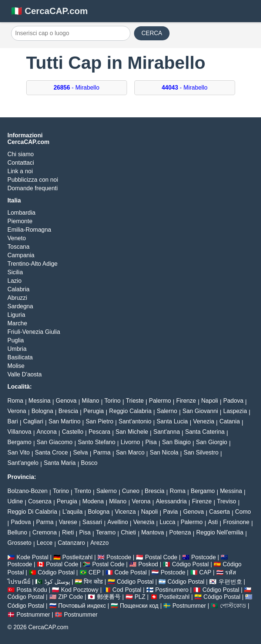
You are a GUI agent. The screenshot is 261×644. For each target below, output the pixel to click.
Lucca (168, 522)
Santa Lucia (172, 421)
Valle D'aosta (25, 374)
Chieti (128, 532)
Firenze (186, 401)
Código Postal (190, 564)
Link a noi (20, 171)
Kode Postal (32, 557)
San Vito (19, 452)
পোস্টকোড (233, 606)
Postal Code (161, 557)
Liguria (16, 315)
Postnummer (189, 606)
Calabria (19, 289)
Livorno (130, 442)
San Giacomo (55, 442)
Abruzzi (17, 298)
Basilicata (20, 357)
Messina (40, 401)
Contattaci (21, 163)
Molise (16, 366)
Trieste (135, 401)
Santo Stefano (96, 442)
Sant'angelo (23, 463)
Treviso (227, 501)
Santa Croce (51, 452)
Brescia (68, 411)
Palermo (160, 401)
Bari (13, 421)
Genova (66, 401)
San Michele (132, 432)
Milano (91, 401)
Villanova (19, 432)
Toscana (19, 247)
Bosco (89, 463)
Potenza (180, 532)
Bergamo (19, 442)
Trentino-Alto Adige (32, 264)
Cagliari (33, 421)
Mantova (153, 532)
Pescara (99, 432)
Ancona (47, 432)
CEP (95, 572)
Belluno (17, 532)
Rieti (68, 532)
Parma (102, 452)
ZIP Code (71, 597)
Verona (17, 411)
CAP (205, 572)
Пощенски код (139, 606)
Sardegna (20, 306)
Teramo (106, 532)
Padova (233, 401)
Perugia (93, 411)
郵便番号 (109, 597)
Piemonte (20, 221)
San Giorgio (212, 442)
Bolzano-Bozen (28, 491)
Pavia (170, 512)
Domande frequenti (33, 188)
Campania (21, 255)
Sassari (92, 522)
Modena (93, 501)
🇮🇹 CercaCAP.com (49, 11)
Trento (83, 491)
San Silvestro (201, 452)
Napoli (210, 401)
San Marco (130, 452)
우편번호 (230, 582)
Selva (80, 452)
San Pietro (99, 421)
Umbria (17, 349)
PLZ (140, 597)
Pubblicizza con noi (33, 180)
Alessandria (171, 501)
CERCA (152, 33)
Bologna (42, 411)
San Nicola (164, 452)
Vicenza (125, 512)
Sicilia (15, 272)
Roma (15, 401)
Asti (213, 522)
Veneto (17, 238)
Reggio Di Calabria (32, 512)
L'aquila (72, 512)
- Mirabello (77, 88)
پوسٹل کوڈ (57, 582)
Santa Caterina (205, 432)
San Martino (64, 421)
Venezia (204, 421)
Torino (113, 401)
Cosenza (40, 501)
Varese (68, 522)
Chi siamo (21, 154)
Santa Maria (60, 463)
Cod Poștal (127, 590)
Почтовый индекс (82, 606)
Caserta (220, 512)
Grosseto (19, 543)
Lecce (45, 543)
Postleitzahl (77, 557)
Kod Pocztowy (80, 590)
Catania (230, 421)
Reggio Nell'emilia (220, 532)
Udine (15, 501)
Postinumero (172, 590)
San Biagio (176, 442)
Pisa (151, 442)
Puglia (16, 340)
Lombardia (21, 213)
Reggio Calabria (130, 411)
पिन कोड (93, 582)
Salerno (167, 411)
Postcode (119, 557)
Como (243, 512)
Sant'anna (167, 432)
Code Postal (130, 572)
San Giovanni (200, 411)
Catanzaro (71, 543)
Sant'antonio (135, 421)
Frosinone (236, 522)
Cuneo (131, 491)
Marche (17, 323)
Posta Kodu (32, 590)
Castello (73, 432)
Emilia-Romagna (29, 230)
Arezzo (100, 543)
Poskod (148, 564)
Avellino (118, 522)
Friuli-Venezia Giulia (34, 332)
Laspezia (235, 411)
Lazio (14, 281)
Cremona (45, 532)
